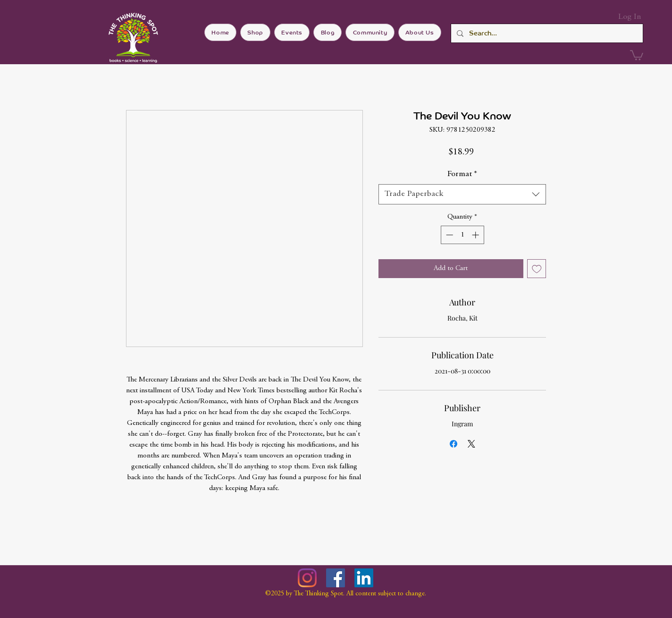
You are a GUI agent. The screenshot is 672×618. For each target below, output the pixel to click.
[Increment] (476, 235)
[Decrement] (449, 235)
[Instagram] (307, 578)
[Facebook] (336, 578)
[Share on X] (471, 444)
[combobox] (462, 194)
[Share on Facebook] (454, 444)
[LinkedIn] (364, 578)
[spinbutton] (462, 235)
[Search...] (546, 33)
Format (462, 174)
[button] (637, 55)
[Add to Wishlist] (537, 269)
